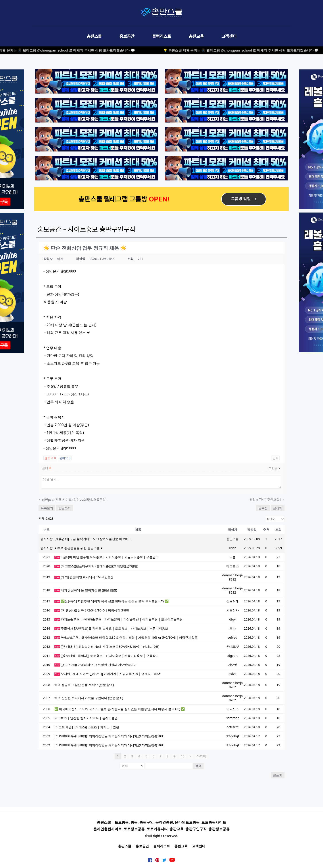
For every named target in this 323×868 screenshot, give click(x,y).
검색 (198, 766)
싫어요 (65, 458)
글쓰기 (278, 775)
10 (183, 756)
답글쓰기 (65, 508)
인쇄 (275, 458)
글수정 (263, 508)
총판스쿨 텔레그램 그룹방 (114, 199)
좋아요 (50, 458)
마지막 (201, 756)
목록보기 (47, 508)
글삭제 (278, 508)
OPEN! (160, 199)
